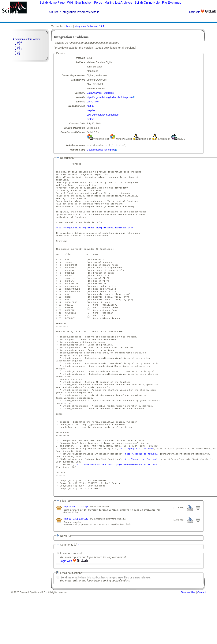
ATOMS (54, 12)
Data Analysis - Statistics (100, 93)
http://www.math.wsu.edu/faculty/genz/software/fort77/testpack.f (118, 508)
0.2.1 (20, 49)
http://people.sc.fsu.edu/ (136, 490)
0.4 (19, 44)
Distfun (90, 119)
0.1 (19, 54)
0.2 (19, 52)
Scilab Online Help (147, 3)
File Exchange (172, 3)
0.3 (19, 47)
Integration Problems (86, 26)
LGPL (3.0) (93, 102)
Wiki (70, 3)
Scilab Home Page (52, 3)
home (69, 26)
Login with (203, 12)
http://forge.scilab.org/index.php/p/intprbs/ (109, 97)
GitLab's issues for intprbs (101, 150)
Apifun (90, 106)
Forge (98, 3)
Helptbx (91, 110)
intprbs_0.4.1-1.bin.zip (76, 567)
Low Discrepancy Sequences (103, 115)
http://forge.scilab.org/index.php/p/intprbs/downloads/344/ (94, 238)
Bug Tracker (84, 3)
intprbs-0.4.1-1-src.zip (76, 554)
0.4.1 (20, 42)
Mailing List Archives (118, 3)
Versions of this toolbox (28, 39)
